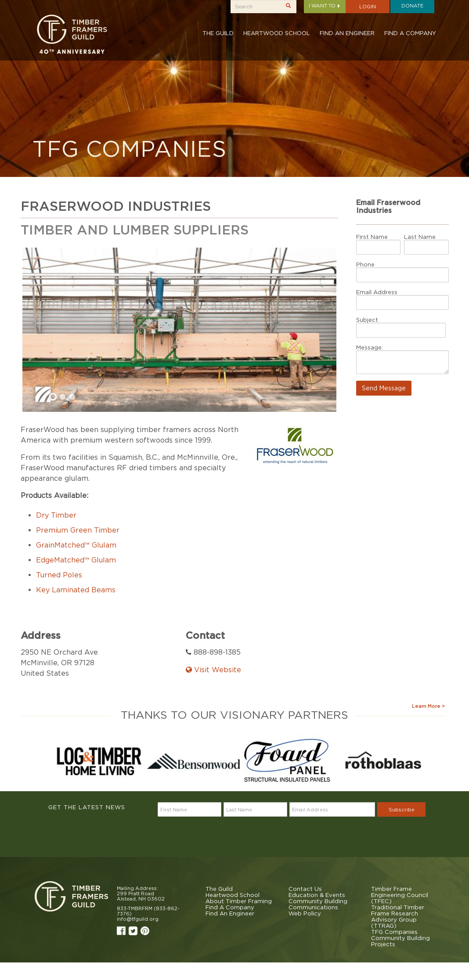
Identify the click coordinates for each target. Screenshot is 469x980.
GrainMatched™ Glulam (76, 545)
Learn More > (428, 706)
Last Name (420, 237)
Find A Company (410, 33)
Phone (365, 264)
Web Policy (305, 913)
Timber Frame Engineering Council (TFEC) (400, 895)
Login (368, 7)
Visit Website (213, 670)
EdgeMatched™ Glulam (76, 560)
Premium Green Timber (78, 530)
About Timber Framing (239, 901)
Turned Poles (59, 575)
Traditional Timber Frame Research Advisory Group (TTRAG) (398, 916)
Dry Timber (56, 515)
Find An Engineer (347, 33)
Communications (313, 907)
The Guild (218, 33)
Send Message (384, 388)
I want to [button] (325, 6)
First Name (372, 237)
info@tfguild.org (138, 919)
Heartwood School (277, 33)
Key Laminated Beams (76, 590)
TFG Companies (394, 932)
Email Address (377, 292)
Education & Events (317, 895)
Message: (370, 347)
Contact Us (305, 889)
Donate (412, 6)
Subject (367, 320)
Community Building (318, 901)
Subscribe (402, 810)
